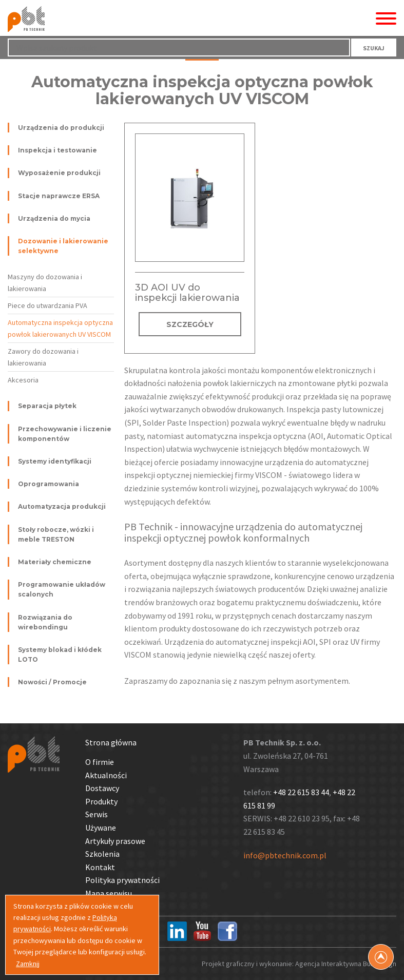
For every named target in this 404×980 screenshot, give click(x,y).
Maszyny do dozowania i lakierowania (45, 282)
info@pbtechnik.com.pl (285, 855)
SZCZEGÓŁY (190, 324)
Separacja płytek (47, 406)
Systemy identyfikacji (55, 461)
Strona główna (111, 742)
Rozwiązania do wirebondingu (45, 622)
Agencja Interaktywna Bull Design (346, 964)
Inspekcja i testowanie (57, 150)
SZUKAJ (374, 48)
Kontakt (100, 867)
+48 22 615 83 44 (301, 792)
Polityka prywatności (122, 880)
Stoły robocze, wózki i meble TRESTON (56, 534)
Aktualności (106, 775)
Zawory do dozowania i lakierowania (43, 357)
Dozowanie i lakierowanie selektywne (63, 246)
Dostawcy (102, 788)
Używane (101, 828)
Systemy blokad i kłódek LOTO (60, 655)
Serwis (97, 814)
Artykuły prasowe (115, 841)
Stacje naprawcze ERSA (59, 196)
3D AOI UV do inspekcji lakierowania (187, 293)
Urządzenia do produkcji (61, 128)
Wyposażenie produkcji (59, 173)
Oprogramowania (49, 484)
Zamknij (28, 964)
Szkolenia (102, 854)
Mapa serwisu (109, 893)
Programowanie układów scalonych (62, 589)
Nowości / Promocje (52, 682)
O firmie (100, 762)
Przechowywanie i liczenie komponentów (65, 434)
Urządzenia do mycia (54, 218)
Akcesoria (23, 380)
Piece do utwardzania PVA (47, 305)
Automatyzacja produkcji (62, 506)
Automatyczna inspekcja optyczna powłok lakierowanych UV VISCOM (60, 328)
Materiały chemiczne (55, 562)
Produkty (101, 801)
